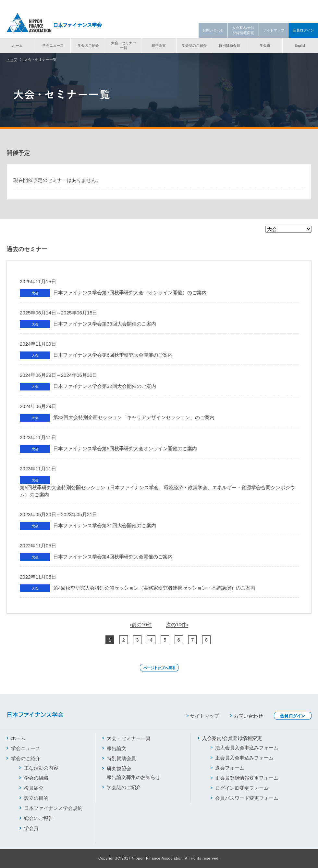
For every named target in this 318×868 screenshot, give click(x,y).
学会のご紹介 (88, 45)
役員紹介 (31, 788)
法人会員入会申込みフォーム (245, 748)
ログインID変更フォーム (240, 788)
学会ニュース (53, 45)
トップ (12, 59)
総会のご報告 (36, 818)
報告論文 (159, 45)
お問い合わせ (213, 30)
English (300, 45)
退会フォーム (227, 768)
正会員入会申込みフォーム (242, 758)
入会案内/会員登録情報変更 (243, 30)
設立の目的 (34, 798)
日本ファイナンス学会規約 (51, 808)
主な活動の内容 (39, 768)
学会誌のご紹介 (194, 45)
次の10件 (177, 625)
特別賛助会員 (229, 45)
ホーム (17, 45)
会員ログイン (303, 30)
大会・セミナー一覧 (123, 45)
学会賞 (265, 45)
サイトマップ (274, 30)
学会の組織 (34, 778)
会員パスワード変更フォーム (245, 798)
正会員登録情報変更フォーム (245, 778)
